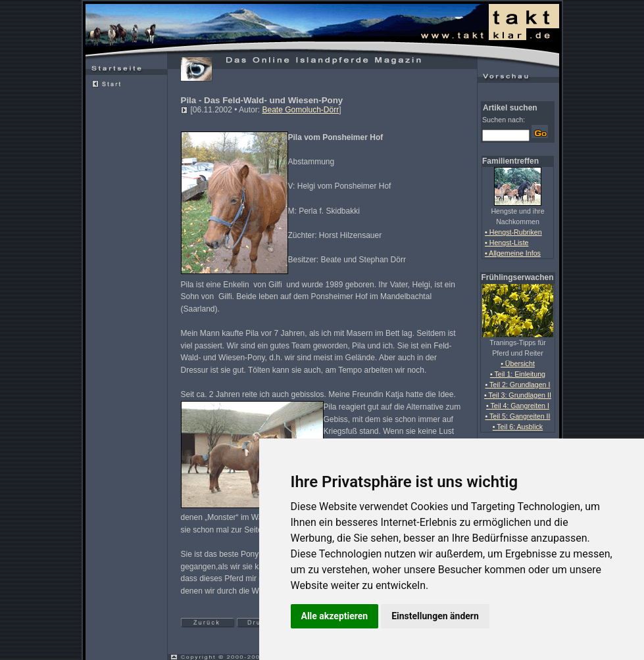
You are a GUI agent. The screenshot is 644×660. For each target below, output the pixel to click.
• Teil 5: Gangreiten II (518, 416)
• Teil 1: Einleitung (518, 374)
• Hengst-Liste (507, 243)
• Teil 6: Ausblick (518, 427)
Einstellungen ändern (435, 616)
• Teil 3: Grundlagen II (518, 395)
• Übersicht (518, 364)
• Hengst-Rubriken (513, 232)
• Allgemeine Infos (513, 253)
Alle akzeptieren (335, 616)
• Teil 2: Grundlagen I (518, 385)
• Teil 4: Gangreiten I (518, 406)
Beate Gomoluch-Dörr (300, 110)
